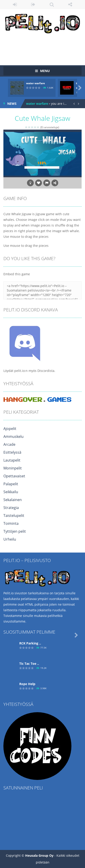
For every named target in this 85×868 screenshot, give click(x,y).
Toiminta (11, 523)
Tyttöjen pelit (15, 531)
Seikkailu (11, 492)
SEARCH (52, 5)
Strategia (11, 508)
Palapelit (11, 484)
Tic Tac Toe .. (29, 664)
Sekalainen (13, 500)
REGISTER (33, 5)
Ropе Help (27, 684)
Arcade (9, 444)
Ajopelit (10, 429)
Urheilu (10, 539)
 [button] (47, 183)
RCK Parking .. (30, 643)
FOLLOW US (70, 5)
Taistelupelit (14, 516)
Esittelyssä (12, 452)
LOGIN (15, 5)
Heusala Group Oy (39, 855)
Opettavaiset (14, 476)
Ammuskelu (13, 436)
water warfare (35, 83)
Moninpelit (13, 468)
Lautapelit (12, 460)
